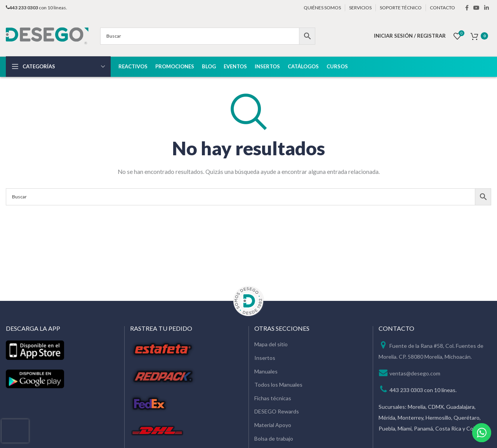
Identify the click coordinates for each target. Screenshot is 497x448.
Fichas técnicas (273, 398)
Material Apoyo (273, 425)
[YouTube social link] (476, 8)
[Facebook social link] (467, 8)
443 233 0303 (406, 390)
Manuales (266, 371)
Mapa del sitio (271, 344)
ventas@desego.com (415, 373)
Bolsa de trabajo (274, 438)
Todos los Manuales (278, 385)
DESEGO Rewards (277, 411)
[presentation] (15, 431)
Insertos (265, 358)
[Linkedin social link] (487, 8)
